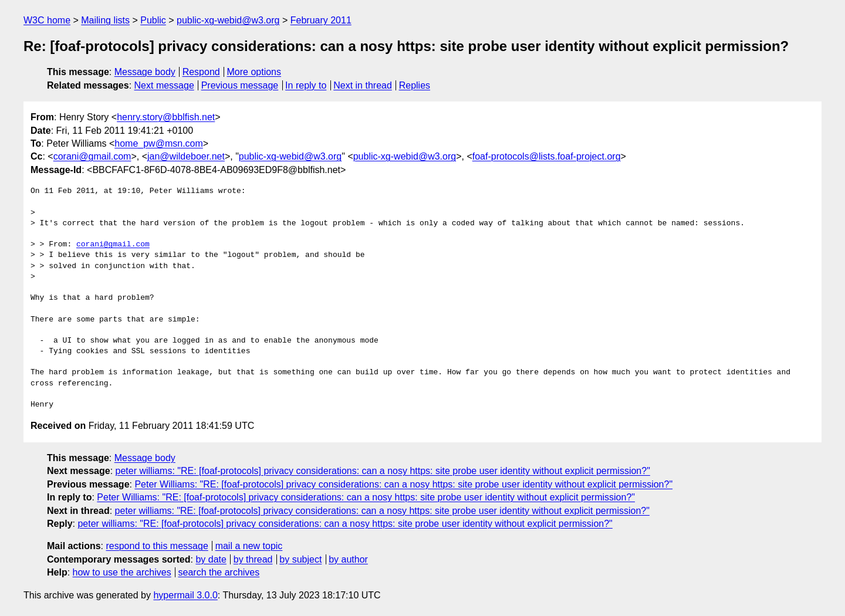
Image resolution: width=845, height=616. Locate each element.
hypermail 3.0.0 (185, 595)
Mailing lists (105, 20)
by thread (253, 559)
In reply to (306, 85)
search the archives (219, 572)
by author (348, 559)
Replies (415, 85)
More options (254, 72)
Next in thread (363, 85)
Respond (201, 72)
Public (153, 20)
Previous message (240, 85)
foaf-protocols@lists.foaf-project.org (547, 156)
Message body (145, 72)
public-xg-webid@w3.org (228, 20)
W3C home (47, 20)
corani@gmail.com (92, 156)
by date (211, 559)
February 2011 (321, 20)
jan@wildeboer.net (186, 156)
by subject (300, 559)
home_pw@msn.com (159, 143)
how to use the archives (122, 572)
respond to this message (157, 546)
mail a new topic (249, 546)
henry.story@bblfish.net (166, 117)
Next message (164, 85)
